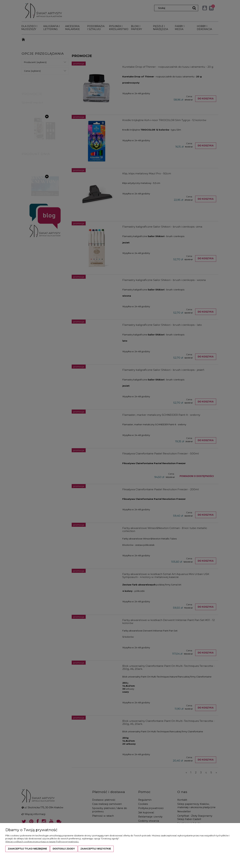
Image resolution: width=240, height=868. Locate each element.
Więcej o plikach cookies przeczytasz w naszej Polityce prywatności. (42, 841)
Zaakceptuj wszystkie (96, 849)
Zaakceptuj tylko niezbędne (27, 849)
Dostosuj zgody (64, 849)
